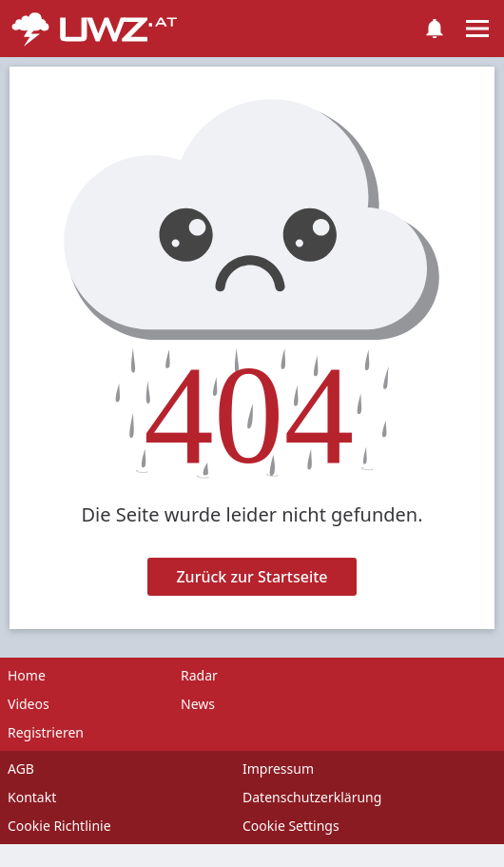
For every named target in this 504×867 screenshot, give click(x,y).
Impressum (278, 768)
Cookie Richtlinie (59, 826)
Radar (199, 675)
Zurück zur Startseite (252, 577)
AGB (21, 768)
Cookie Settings (291, 826)
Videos (29, 704)
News (198, 704)
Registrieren (46, 732)
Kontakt (32, 797)
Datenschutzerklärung (312, 797)
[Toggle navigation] (477, 29)
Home (27, 675)
